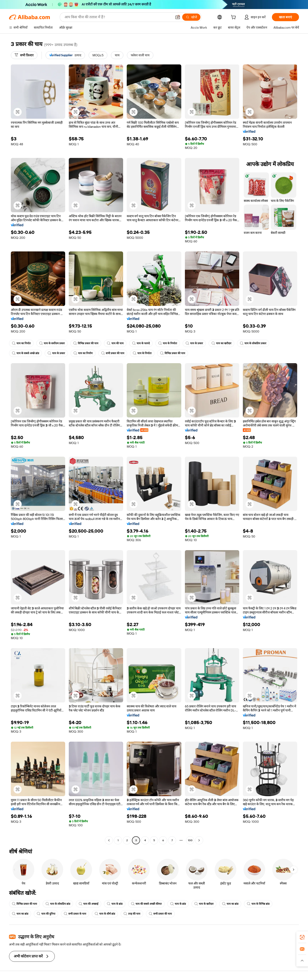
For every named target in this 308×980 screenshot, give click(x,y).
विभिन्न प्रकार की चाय (86, 343)
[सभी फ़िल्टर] (24, 55)
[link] (302, 937)
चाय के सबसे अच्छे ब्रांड (25, 353)
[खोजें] (191, 17)
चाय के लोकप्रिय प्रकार (253, 343)
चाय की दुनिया (46, 914)
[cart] (234, 18)
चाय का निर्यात (21, 343)
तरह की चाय (132, 914)
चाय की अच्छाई (88, 904)
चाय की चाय (115, 343)
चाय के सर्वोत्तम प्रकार (52, 343)
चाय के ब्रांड (115, 904)
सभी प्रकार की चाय (113, 353)
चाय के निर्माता (168, 343)
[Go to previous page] (109, 840)
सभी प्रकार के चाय (75, 914)
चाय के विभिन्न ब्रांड (258, 904)
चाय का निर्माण (83, 353)
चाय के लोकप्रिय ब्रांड (58, 904)
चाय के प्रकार (194, 343)
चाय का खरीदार (221, 343)
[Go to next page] (199, 840)
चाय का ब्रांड (230, 904)
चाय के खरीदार (204, 904)
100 (190, 840)
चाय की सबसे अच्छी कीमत (146, 904)
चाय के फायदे (141, 343)
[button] (178, 17)
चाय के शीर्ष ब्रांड (105, 914)
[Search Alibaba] (118, 17)
